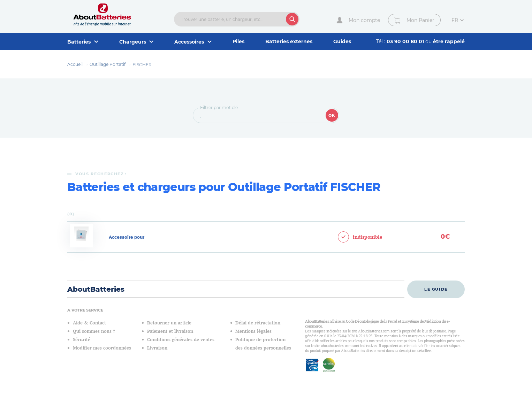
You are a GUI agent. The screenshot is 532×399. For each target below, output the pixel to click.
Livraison (157, 348)
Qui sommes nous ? (94, 331)
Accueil (75, 64)
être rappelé (449, 41)
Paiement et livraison (170, 331)
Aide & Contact (89, 323)
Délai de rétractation (258, 323)
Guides (342, 41)
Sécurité (82, 340)
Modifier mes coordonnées (102, 348)
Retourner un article (169, 323)
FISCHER (142, 65)
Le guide (436, 289)
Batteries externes (289, 41)
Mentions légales (253, 331)
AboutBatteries (96, 289)
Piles (238, 41)
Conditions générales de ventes (181, 340)
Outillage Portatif (108, 64)
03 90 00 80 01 (406, 41)
